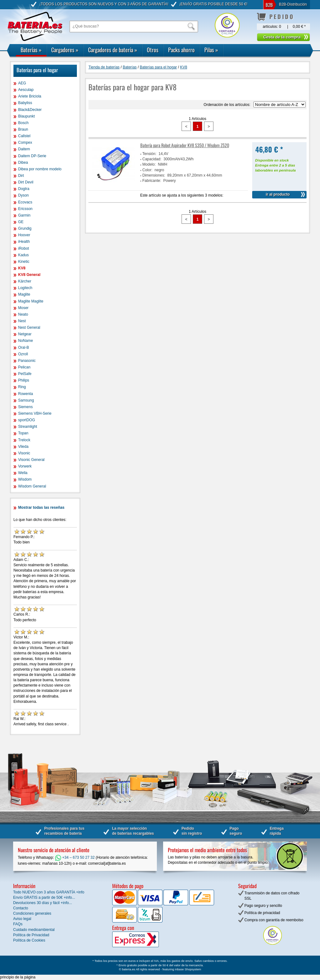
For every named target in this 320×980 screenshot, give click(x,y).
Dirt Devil (26, 182)
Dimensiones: (154, 175)
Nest (22, 321)
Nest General (29, 327)
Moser (23, 308)
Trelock (24, 440)
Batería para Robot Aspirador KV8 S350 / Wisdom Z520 (185, 145)
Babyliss (25, 103)
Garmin (24, 215)
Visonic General (31, 460)
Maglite (24, 294)
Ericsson (25, 209)
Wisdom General (32, 486)
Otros (153, 50)
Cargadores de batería (113, 50)
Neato (23, 314)
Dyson (23, 195)
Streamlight (28, 427)
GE (21, 222)
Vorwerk (25, 466)
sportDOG (27, 420)
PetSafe (25, 374)
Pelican (24, 367)
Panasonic (27, 361)
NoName (25, 341)
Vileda (23, 447)
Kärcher (25, 281)
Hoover (24, 235)
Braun (23, 129)
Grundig (25, 228)
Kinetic (24, 262)
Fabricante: (152, 181)
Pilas (211, 50)
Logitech (25, 288)
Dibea (23, 162)
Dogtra (24, 189)
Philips (24, 380)
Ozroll (23, 354)
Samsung (26, 400)
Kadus (23, 255)
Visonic (24, 453)
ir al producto (278, 194)
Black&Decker (30, 110)
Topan (23, 433)
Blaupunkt (26, 116)
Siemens (25, 407)
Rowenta (25, 394)
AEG (22, 83)
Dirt (21, 176)
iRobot (24, 248)
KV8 (22, 268)
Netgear (25, 334)
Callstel (24, 136)
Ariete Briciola (30, 96)
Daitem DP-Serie (32, 156)
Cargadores (65, 50)
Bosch (23, 123)
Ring (22, 387)
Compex (25, 142)
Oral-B (24, 347)
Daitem (24, 149)
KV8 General (29, 275)
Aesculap (26, 90)
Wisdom (25, 479)
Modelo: (149, 164)
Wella (23, 473)
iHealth (24, 242)
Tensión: (150, 154)
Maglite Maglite (31, 301)
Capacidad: (152, 159)
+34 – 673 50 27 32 (75, 857)
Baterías (31, 50)
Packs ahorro (181, 50)
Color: (147, 170)
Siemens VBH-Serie (35, 413)
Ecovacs (25, 202)
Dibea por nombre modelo (40, 169)
